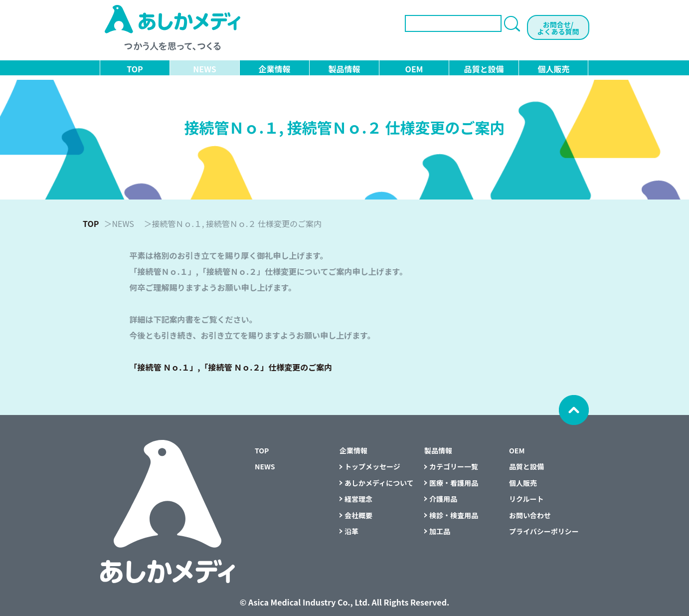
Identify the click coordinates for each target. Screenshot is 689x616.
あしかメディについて (379, 483)
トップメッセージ (372, 466)
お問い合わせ (530, 515)
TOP (135, 69)
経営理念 (358, 499)
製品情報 (344, 69)
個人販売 (553, 69)
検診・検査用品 (454, 515)
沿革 (351, 531)
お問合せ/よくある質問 (558, 28)
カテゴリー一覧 (454, 466)
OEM (414, 69)
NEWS (204, 69)
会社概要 (358, 515)
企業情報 (274, 69)
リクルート (526, 499)
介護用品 (443, 499)
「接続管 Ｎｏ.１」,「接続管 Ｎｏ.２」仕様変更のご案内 (231, 367)
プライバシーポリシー (544, 531)
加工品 (440, 531)
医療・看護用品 (454, 483)
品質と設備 (484, 69)
